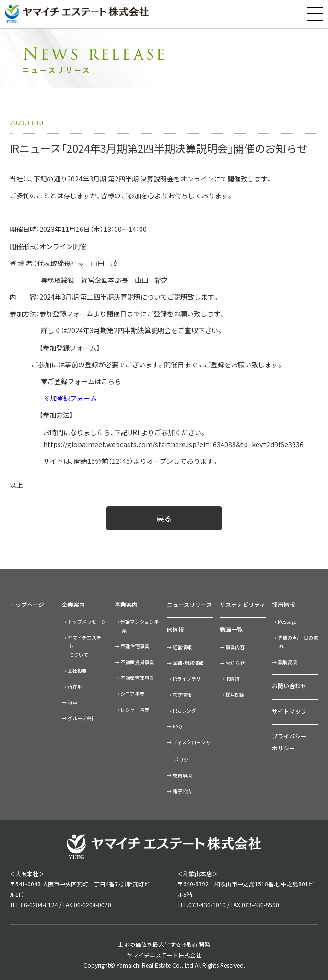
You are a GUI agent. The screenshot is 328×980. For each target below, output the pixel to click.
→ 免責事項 (179, 775)
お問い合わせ (289, 685)
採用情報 (283, 604)
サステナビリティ (242, 604)
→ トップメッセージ (84, 622)
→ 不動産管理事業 (134, 678)
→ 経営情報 (179, 647)
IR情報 (175, 629)
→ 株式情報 (179, 695)
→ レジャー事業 (132, 709)
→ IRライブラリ (184, 679)
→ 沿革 (70, 702)
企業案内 (73, 604)
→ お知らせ (232, 663)
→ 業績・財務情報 (185, 663)
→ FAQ (175, 726)
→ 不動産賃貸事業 (134, 662)
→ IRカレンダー (184, 710)
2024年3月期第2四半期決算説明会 (119, 330)
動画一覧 (231, 629)
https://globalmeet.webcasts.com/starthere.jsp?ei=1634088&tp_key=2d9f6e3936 (173, 444)
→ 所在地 (72, 686)
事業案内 (126, 604)
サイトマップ (289, 711)
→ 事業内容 (232, 647)
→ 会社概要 (74, 671)
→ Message (284, 622)
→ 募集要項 (284, 662)
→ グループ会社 (79, 718)
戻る (164, 518)
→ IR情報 (229, 679)
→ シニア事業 (129, 694)
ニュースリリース (189, 604)
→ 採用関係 (232, 695)
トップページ (27, 604)
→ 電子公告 (179, 791)
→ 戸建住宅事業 (132, 646)
